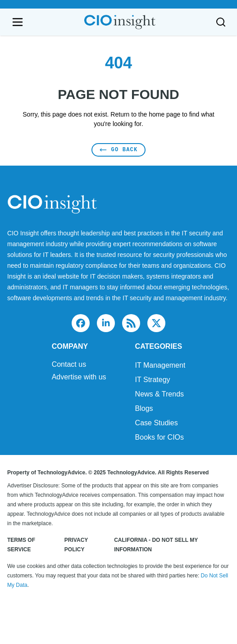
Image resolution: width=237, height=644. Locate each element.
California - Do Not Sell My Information (156, 545)
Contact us (69, 365)
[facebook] (81, 323)
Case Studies (157, 423)
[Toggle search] (221, 22)
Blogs (144, 408)
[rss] (131, 323)
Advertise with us (79, 377)
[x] (156, 323)
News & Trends (160, 394)
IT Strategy (153, 380)
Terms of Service (21, 545)
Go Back (119, 150)
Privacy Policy (76, 545)
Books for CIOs (160, 437)
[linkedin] (106, 323)
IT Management (160, 365)
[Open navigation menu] (18, 22)
